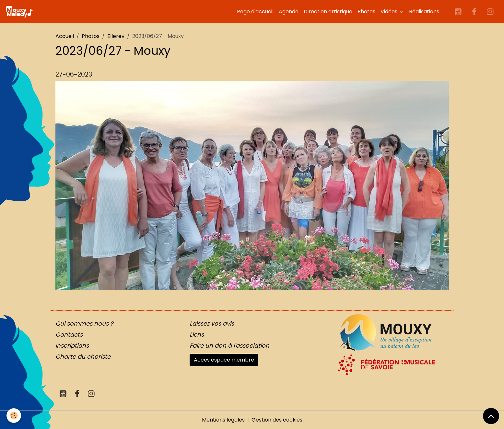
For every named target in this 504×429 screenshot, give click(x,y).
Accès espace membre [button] (224, 360)
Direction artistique (328, 12)
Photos (366, 12)
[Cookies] (14, 416)
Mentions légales (223, 420)
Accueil (65, 36)
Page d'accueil (255, 12)
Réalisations (424, 12)
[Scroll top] (491, 416)
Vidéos (390, 12)
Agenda (289, 12)
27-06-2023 (74, 74)
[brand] (20, 12)
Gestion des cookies (277, 420)
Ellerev (116, 36)
